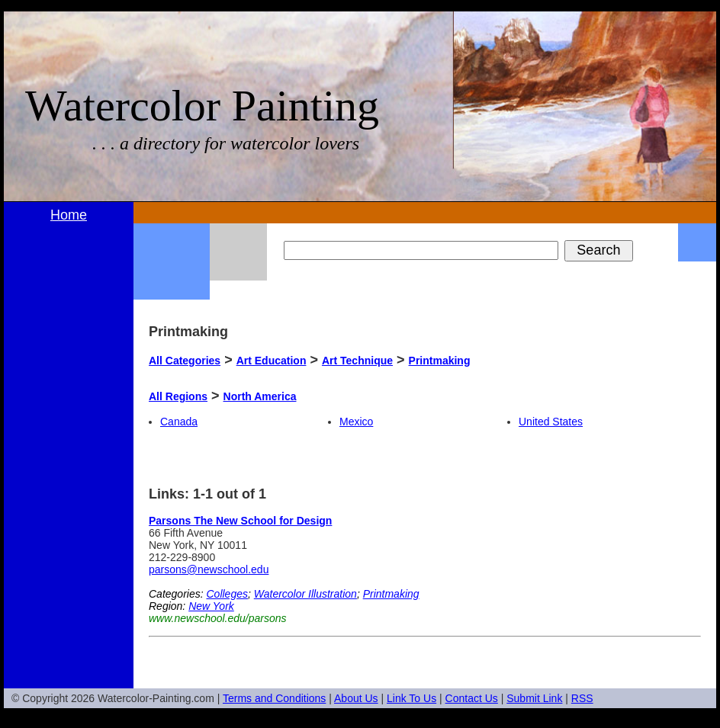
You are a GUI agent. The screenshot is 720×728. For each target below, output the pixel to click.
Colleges (227, 594)
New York (211, 606)
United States (551, 422)
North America (260, 396)
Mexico (356, 422)
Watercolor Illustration (305, 594)
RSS (582, 698)
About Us (356, 698)
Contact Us (472, 698)
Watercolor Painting (202, 106)
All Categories (185, 361)
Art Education (272, 361)
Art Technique (357, 361)
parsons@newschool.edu (209, 569)
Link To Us (411, 698)
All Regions (178, 396)
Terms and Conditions (274, 698)
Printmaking (440, 361)
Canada (179, 422)
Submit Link (534, 698)
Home (69, 215)
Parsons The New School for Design (240, 521)
